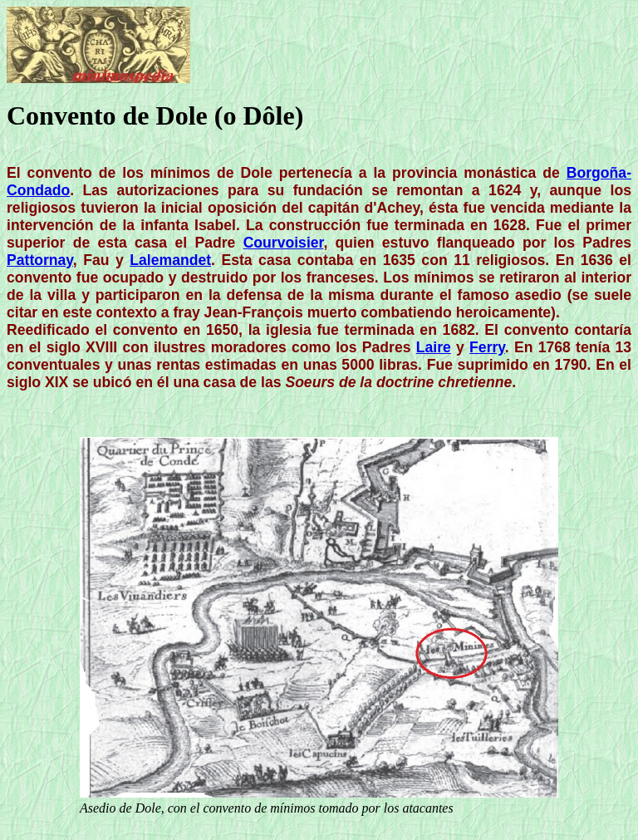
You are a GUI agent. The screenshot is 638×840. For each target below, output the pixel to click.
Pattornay (40, 260)
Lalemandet (170, 260)
